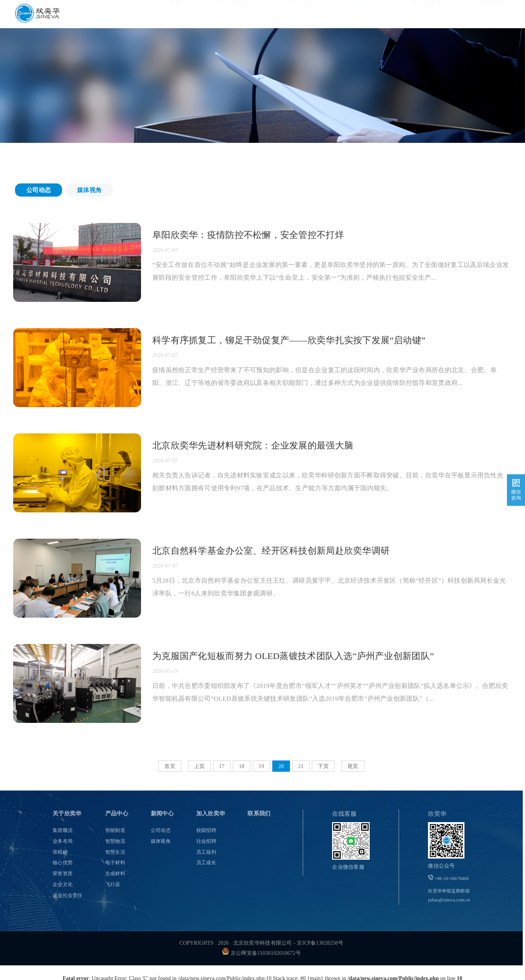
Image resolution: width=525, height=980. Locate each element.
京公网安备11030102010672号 (261, 953)
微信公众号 (441, 866)
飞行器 (113, 884)
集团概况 (63, 830)
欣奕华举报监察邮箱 (449, 895)
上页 (200, 766)
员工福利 (206, 852)
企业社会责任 (68, 895)
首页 (175, 14)
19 (262, 766)
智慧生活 (115, 852)
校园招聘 (206, 830)
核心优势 (63, 863)
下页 (323, 766)
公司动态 (39, 190)
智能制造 (115, 830)
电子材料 (115, 863)
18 (242, 766)
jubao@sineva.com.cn (449, 900)
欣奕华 (437, 814)
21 (301, 766)
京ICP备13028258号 (320, 943)
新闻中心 (362, 14)
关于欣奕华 (234, 14)
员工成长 (206, 863)
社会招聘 (206, 841)
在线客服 (344, 814)
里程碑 (60, 852)
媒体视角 (89, 190)
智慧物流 (115, 841)
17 (222, 766)
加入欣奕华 (427, 14)
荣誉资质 (63, 873)
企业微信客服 (348, 867)
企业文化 (63, 884)
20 (281, 766)
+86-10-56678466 (448, 878)
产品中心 (300, 14)
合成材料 (115, 873)
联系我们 (492, 14)
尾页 (353, 766)
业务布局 (63, 841)
